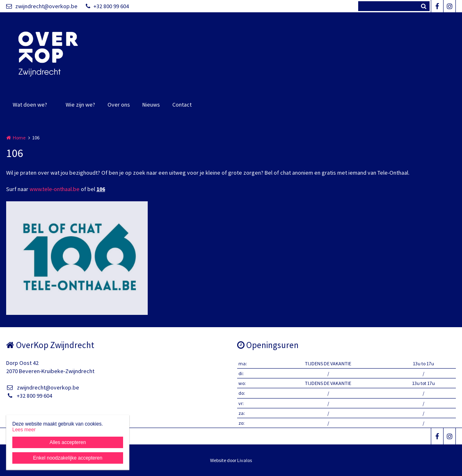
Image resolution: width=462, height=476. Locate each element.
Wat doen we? (30, 105)
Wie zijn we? (80, 105)
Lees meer (24, 430)
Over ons (119, 105)
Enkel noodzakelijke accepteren (68, 458)
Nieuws (151, 105)
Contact (182, 105)
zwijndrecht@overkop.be (42, 6)
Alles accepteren (68, 442)
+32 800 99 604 (107, 6)
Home (19, 138)
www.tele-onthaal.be (55, 189)
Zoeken (423, 6)
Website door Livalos (231, 460)
